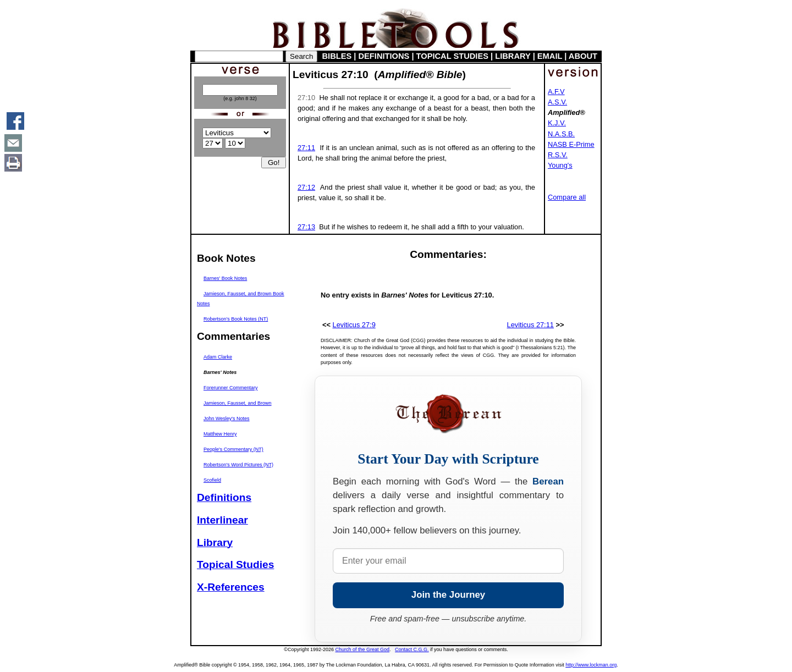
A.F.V (556, 92)
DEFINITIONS (384, 56)
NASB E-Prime (571, 144)
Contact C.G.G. (412, 649)
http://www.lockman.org (591, 665)
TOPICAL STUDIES (452, 56)
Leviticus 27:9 (354, 325)
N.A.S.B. (561, 134)
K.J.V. (557, 123)
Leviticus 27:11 (530, 325)
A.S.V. (557, 102)
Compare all (567, 197)
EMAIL (550, 56)
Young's (560, 165)
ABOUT (583, 56)
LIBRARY (513, 56)
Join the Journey (448, 595)
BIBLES (337, 56)
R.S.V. (558, 155)
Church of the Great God (363, 649)
